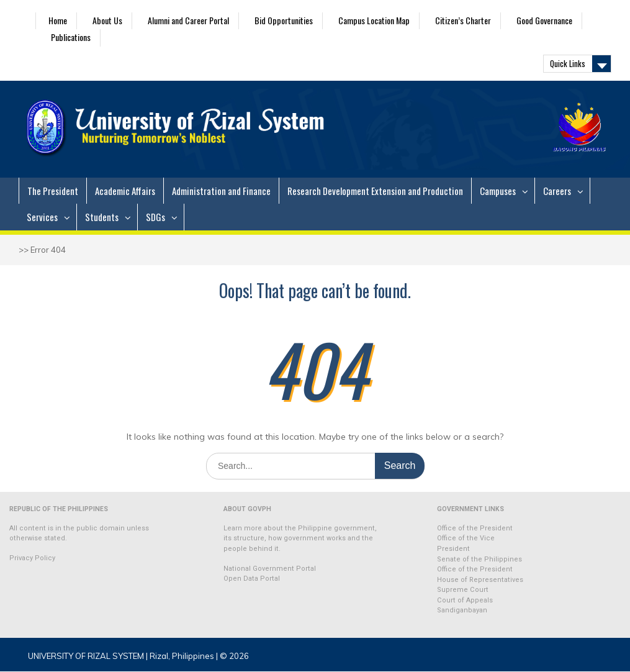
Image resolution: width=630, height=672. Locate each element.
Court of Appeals (465, 600)
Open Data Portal (252, 579)
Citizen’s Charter (463, 20)
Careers (557, 191)
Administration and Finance (221, 191)
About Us (107, 20)
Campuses (498, 191)
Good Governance (544, 20)
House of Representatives (480, 580)
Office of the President (475, 528)
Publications (71, 37)
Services (42, 217)
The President (53, 191)
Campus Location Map (374, 20)
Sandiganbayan (462, 610)
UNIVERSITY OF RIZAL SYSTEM (86, 656)
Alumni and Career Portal (188, 20)
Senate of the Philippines (479, 559)
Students (102, 217)
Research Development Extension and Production (375, 191)
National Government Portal (270, 569)
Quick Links (568, 63)
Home (58, 20)
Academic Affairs (125, 191)
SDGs (155, 217)
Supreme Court (463, 590)
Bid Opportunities (284, 20)
